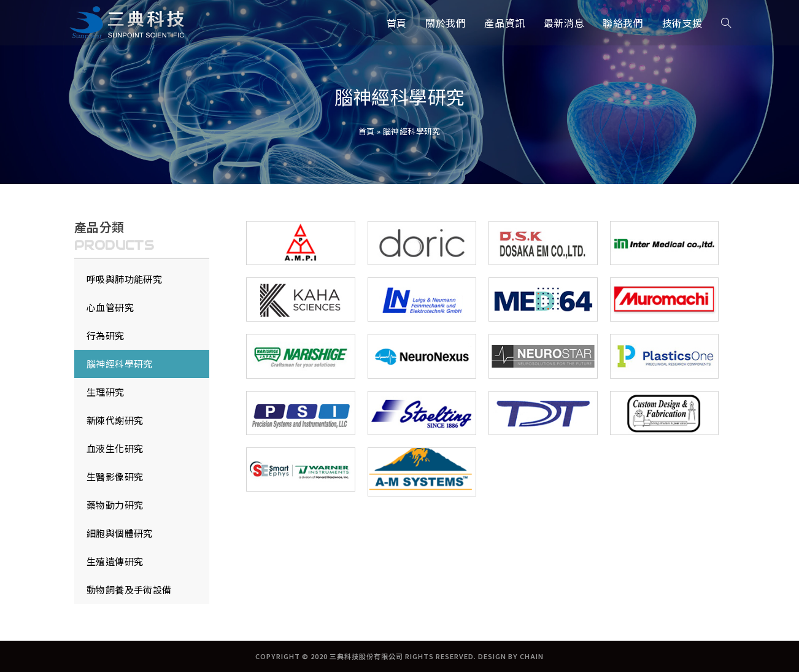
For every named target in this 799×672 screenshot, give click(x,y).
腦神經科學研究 (120, 364)
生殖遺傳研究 (115, 561)
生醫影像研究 (115, 477)
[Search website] (726, 23)
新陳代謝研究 (115, 420)
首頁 (367, 131)
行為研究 (106, 335)
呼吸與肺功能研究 (124, 279)
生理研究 (106, 392)
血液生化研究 (115, 448)
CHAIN (532, 656)
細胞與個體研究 (120, 533)
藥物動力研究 (115, 505)
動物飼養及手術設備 (129, 589)
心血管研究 (110, 307)
